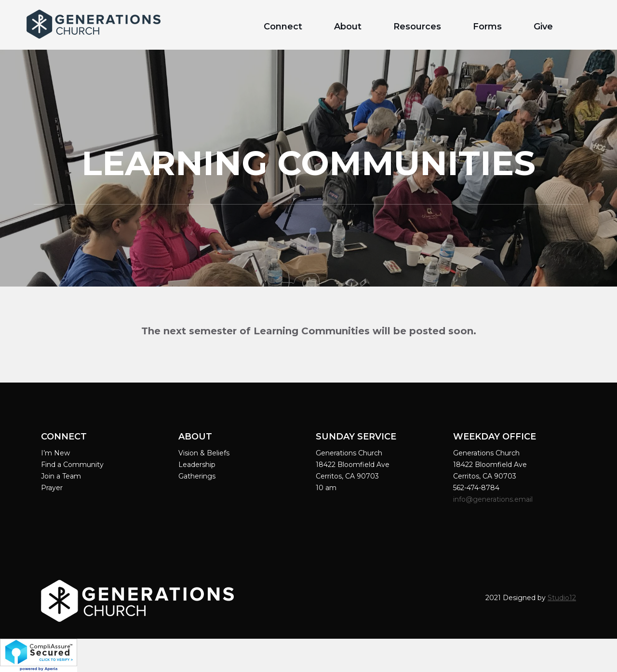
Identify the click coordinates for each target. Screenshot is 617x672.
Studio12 (562, 598)
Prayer (52, 488)
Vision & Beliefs (204, 453)
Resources (417, 27)
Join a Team (61, 476)
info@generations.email (494, 499)
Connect (283, 27)
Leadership (197, 465)
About (348, 27)
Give (543, 27)
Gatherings (197, 476)
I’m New (55, 453)
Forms (487, 27)
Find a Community (72, 465)
